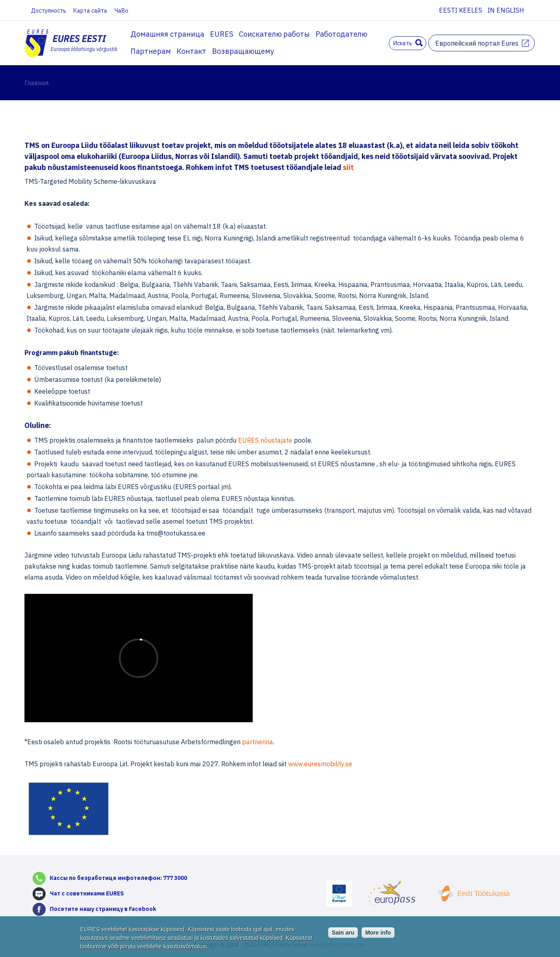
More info (378, 933)
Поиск (419, 43)
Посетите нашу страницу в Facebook (103, 909)
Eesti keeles (461, 10)
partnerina (258, 742)
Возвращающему (243, 51)
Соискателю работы (274, 34)
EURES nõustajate (265, 440)
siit (348, 167)
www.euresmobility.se (320, 764)
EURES (222, 34)
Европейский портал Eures (477, 43)
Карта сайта (90, 11)
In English (506, 10)
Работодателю (341, 34)
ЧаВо (121, 11)
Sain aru (343, 933)
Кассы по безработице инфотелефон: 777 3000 (118, 878)
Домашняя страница (167, 34)
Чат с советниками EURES (87, 893)
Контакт (191, 51)
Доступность (49, 11)
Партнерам (151, 51)
